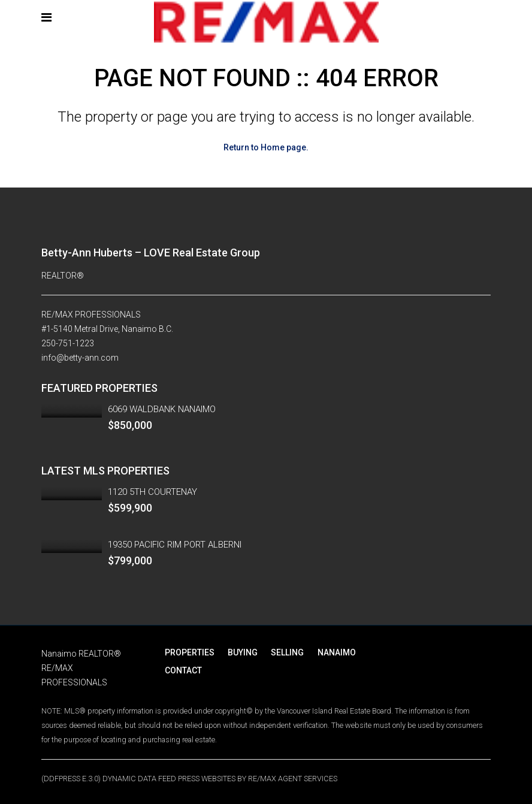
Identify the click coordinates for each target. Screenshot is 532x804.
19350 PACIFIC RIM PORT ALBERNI (175, 545)
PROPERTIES (189, 652)
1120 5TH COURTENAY (152, 492)
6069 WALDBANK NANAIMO (162, 409)
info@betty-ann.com (80, 358)
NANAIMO (332, 652)
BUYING (241, 652)
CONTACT (183, 670)
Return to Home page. (266, 147)
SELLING (284, 652)
